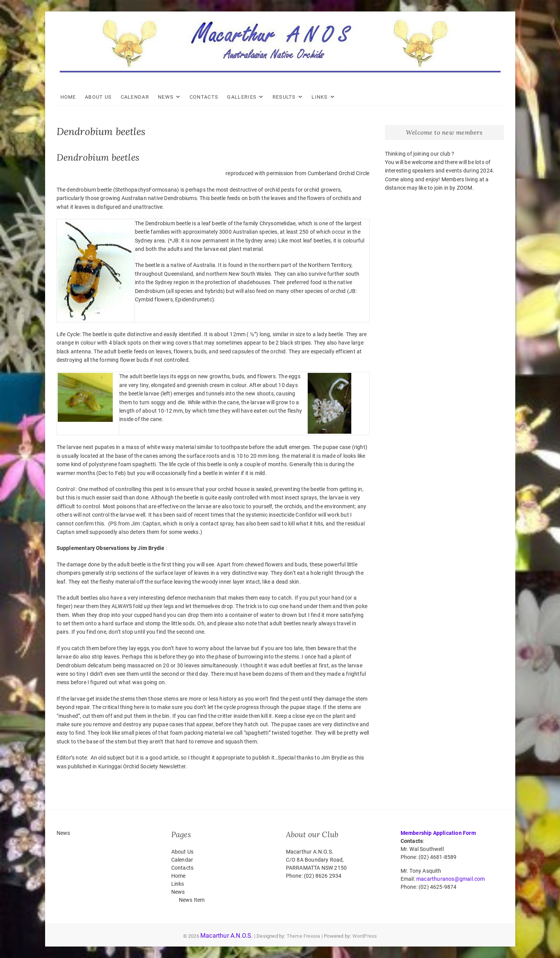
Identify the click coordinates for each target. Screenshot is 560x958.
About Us (98, 97)
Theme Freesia (304, 936)
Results (284, 97)
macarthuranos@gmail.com (451, 879)
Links (320, 97)
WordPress (365, 936)
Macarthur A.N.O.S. (227, 936)
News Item (192, 900)
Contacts (204, 97)
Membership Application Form (438, 833)
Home (68, 97)
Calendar (135, 97)
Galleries (242, 97)
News (166, 97)
